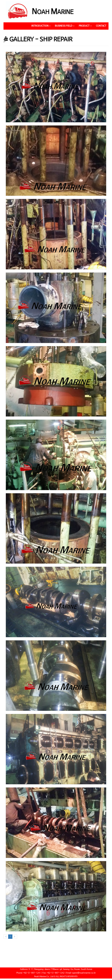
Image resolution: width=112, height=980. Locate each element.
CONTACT (101, 26)
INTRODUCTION (41, 26)
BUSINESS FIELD (65, 26)
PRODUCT (85, 26)
